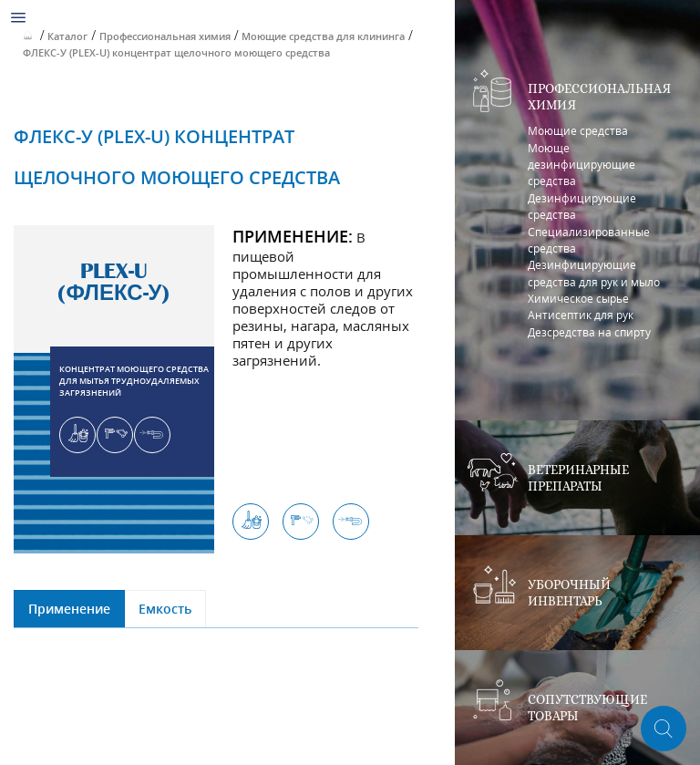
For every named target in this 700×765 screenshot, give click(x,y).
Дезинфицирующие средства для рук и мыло (594, 273)
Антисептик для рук (581, 315)
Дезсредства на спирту (589, 332)
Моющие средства (578, 131)
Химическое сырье (578, 299)
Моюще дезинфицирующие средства (582, 165)
